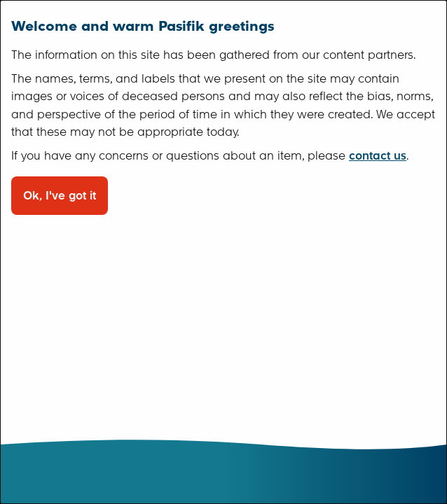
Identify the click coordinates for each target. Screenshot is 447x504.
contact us (378, 156)
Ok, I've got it (60, 196)
